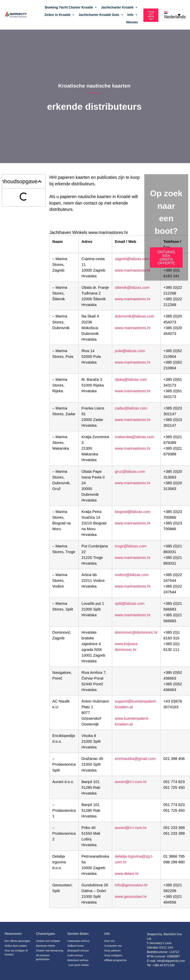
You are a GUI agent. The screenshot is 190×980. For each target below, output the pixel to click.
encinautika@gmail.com (135, 759)
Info (133, 15)
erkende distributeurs (94, 107)
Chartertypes (45, 934)
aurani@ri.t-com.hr (131, 782)
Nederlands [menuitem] (175, 17)
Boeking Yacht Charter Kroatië (71, 7)
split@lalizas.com (130, 603)
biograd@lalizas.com (133, 512)
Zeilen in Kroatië (60, 15)
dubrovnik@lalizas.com (135, 316)
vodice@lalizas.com (132, 575)
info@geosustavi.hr (131, 885)
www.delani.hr (127, 873)
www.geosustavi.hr (131, 896)
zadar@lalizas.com (131, 408)
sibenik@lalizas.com (132, 287)
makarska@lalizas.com (135, 437)
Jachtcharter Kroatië (119, 7)
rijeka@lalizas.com (131, 379)
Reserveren (13, 934)
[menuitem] (172, 15)
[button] (40, 182)
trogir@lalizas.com (131, 546)
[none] (172, 15)
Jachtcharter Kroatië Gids (101, 15)
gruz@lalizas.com (130, 471)
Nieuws (132, 22)
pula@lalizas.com (130, 351)
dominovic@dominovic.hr (136, 632)
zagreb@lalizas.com (132, 259)
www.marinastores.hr (133, 270)
